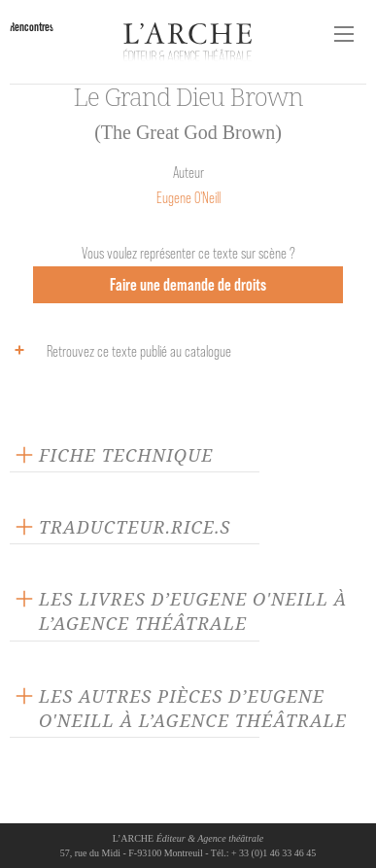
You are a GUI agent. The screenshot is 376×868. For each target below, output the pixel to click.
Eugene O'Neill (188, 198)
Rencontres (32, 27)
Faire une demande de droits (188, 284)
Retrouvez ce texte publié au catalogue (118, 350)
